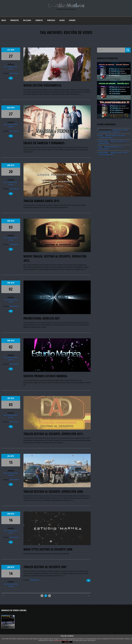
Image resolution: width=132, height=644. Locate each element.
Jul (9, 456)
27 (11, 56)
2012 (12, 398)
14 (11, 573)
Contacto (39, 20)
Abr (9, 165)
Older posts (85, 595)
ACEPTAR (67, 642)
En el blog (27, 20)
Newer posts (7, 595)
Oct (9, 50)
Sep (9, 398)
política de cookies (60, 640)
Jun (9, 514)
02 (11, 289)
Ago (9, 108)
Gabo (100, 147)
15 (11, 462)
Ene (9, 221)
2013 (13, 50)
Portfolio (51, 20)
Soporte (72, 20)
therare (101, 135)
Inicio (4, 20)
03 (11, 227)
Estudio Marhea (14, 73)
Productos (15, 20)
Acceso (62, 20)
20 (11, 172)
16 (11, 520)
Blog (5, 67)
